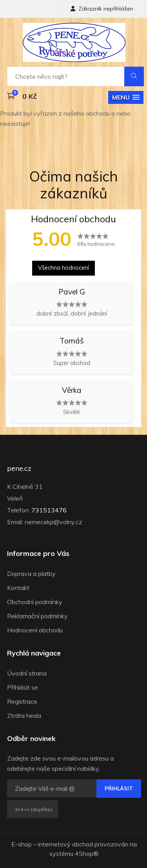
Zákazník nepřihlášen (102, 9)
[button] (126, 97)
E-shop (22, 844)
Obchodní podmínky (35, 602)
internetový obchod (65, 844)
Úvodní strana (27, 673)
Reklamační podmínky (37, 616)
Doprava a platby (31, 574)
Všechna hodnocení (64, 268)
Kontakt (18, 588)
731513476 (49, 510)
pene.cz (19, 469)
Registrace (22, 701)
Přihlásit (119, 788)
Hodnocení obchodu (35, 630)
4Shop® (87, 853)
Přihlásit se (23, 687)
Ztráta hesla (24, 715)
